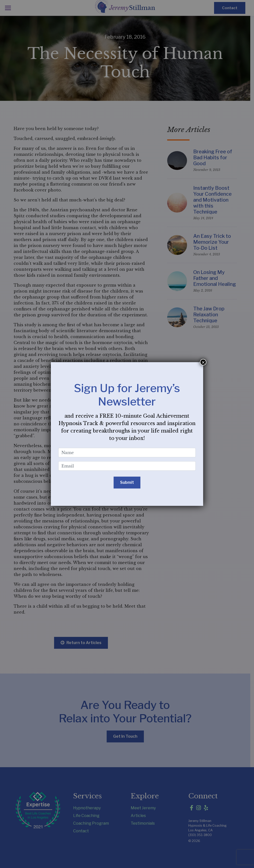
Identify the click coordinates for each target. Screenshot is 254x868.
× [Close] (203, 362)
